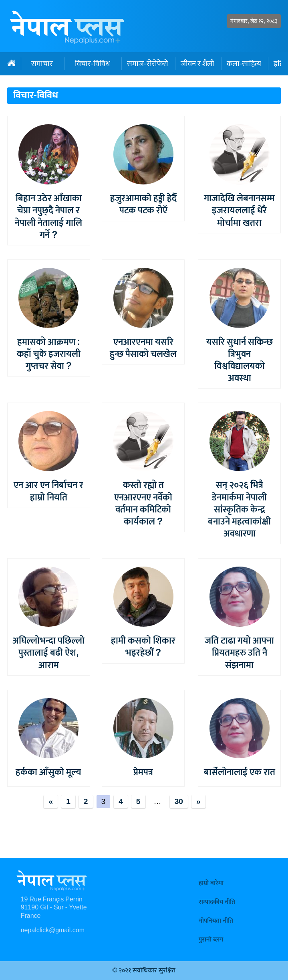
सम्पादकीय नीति (217, 902)
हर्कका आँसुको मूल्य (48, 772)
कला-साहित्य (244, 64)
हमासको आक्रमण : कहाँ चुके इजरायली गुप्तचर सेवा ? (49, 354)
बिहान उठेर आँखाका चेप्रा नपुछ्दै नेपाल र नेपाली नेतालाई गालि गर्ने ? (48, 217)
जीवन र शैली (197, 64)
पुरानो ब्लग (211, 940)
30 (179, 802)
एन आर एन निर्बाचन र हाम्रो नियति (48, 491)
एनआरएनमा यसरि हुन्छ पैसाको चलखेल (143, 348)
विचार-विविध (92, 64)
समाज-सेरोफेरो (147, 64)
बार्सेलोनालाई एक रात (240, 772)
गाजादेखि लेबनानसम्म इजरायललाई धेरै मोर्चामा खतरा (239, 211)
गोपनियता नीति (216, 921)
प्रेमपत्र (143, 772)
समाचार (42, 64)
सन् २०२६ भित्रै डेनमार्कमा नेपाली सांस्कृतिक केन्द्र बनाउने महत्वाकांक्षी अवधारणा (239, 509)
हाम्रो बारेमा (211, 883)
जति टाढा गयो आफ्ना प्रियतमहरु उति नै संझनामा (239, 653)
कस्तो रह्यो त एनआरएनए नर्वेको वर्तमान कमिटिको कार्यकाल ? (143, 503)
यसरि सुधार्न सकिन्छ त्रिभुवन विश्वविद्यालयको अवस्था (240, 360)
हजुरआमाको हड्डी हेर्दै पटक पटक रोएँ (143, 205)
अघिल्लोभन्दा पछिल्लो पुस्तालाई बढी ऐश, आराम (48, 653)
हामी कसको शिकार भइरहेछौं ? (143, 647)
